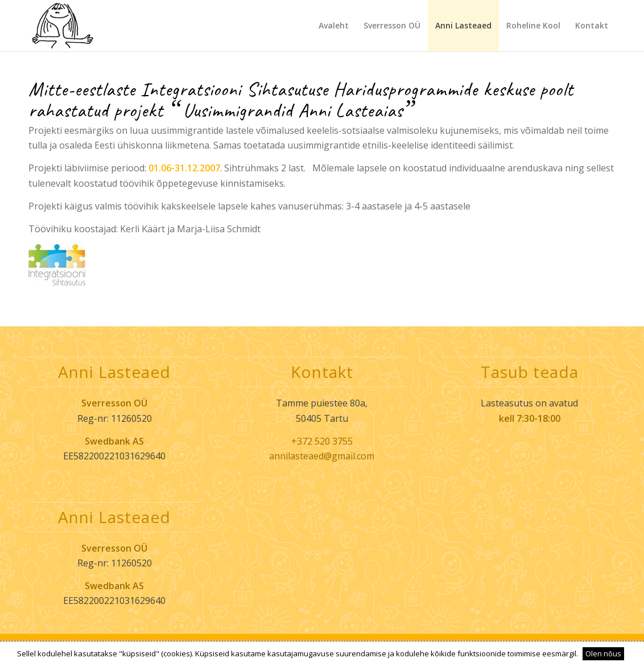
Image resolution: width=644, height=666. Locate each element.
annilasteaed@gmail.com (322, 456)
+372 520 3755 (322, 441)
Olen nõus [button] (603, 653)
